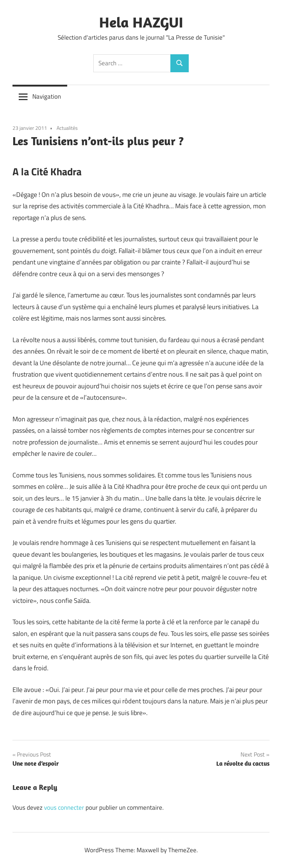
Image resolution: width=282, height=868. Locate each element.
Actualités (67, 128)
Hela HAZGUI (141, 22)
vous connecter (64, 807)
